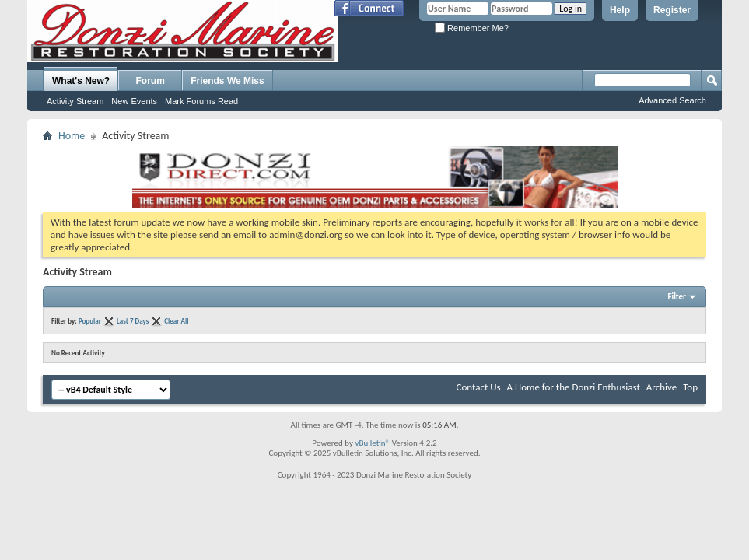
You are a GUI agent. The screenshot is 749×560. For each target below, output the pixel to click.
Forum (150, 81)
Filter (677, 297)
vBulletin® (372, 443)
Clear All (176, 321)
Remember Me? (472, 28)
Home (72, 136)
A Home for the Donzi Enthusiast (574, 387)
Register (672, 10)
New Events (134, 101)
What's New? (81, 81)
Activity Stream (75, 101)
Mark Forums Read (201, 101)
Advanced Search (672, 100)
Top (690, 387)
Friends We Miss (227, 81)
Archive (661, 387)
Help (620, 10)
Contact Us (479, 387)
